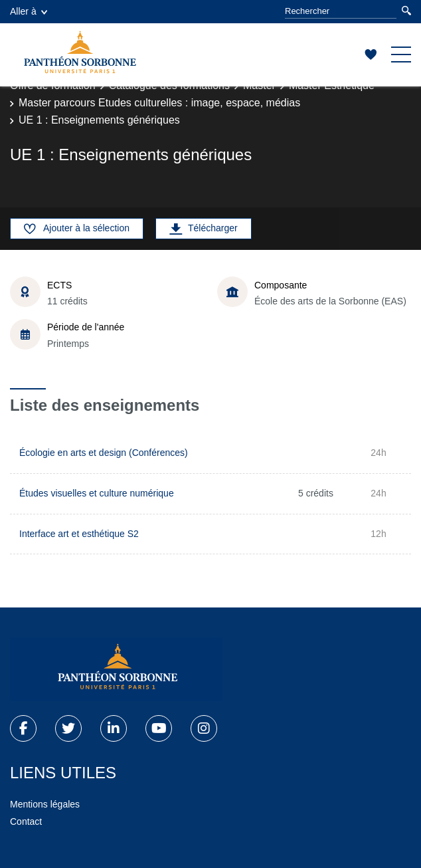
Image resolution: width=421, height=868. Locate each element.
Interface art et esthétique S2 (79, 534)
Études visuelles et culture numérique (97, 493)
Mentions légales (45, 804)
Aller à (29, 11)
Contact (26, 821)
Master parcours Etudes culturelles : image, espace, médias (159, 103)
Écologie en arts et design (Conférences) (104, 453)
